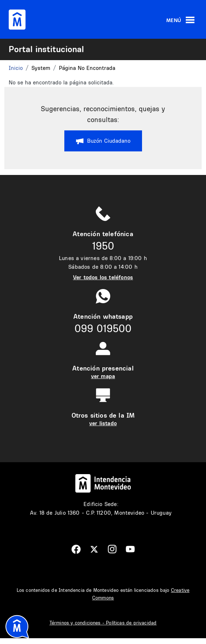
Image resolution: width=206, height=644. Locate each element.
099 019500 (103, 328)
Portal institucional (46, 49)
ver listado (103, 423)
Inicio (16, 68)
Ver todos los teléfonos (103, 277)
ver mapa (103, 376)
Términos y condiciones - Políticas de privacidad (103, 623)
